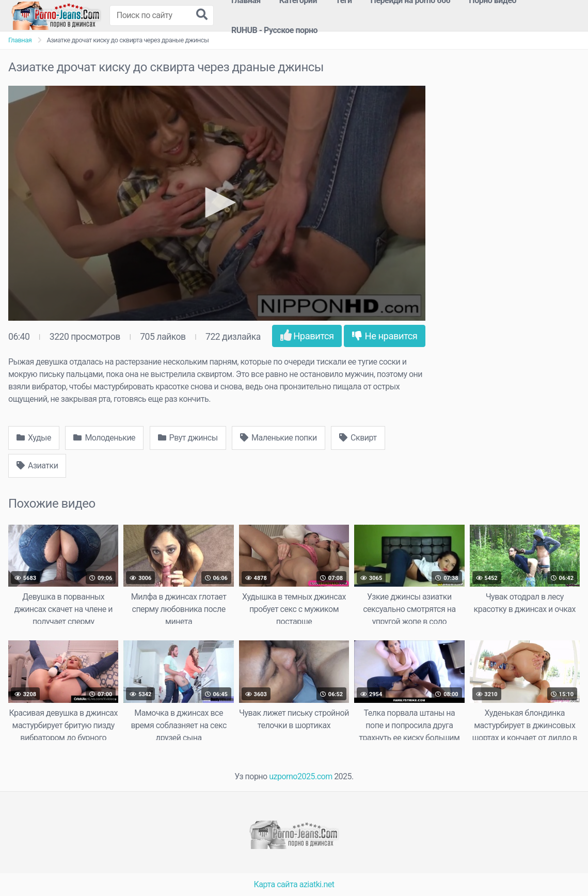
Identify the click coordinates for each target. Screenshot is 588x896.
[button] (217, 202)
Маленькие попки (279, 438)
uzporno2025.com (300, 776)
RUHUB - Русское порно (274, 30)
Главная (20, 40)
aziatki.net (317, 884)
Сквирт (358, 438)
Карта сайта (276, 884)
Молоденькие (104, 438)
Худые (34, 438)
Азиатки (37, 466)
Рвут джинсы (188, 438)
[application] (217, 203)
